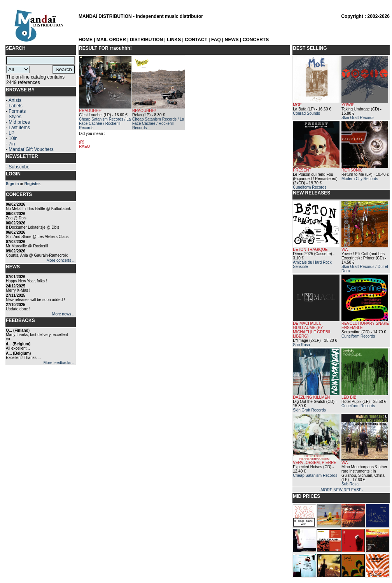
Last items (19, 128)
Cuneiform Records (310, 187)
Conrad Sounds (306, 113)
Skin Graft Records (358, 118)
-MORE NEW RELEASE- (341, 490)
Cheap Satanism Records (315, 475)
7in (12, 144)
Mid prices (19, 122)
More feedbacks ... (59, 363)
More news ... (64, 314)
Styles (15, 117)
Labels (15, 106)
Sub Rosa (301, 345)
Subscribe (19, 167)
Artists (15, 100)
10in (13, 138)
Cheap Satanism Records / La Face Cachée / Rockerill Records (105, 123)
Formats (17, 111)
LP (11, 133)
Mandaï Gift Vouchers (31, 149)
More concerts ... (61, 260)
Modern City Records (360, 179)
